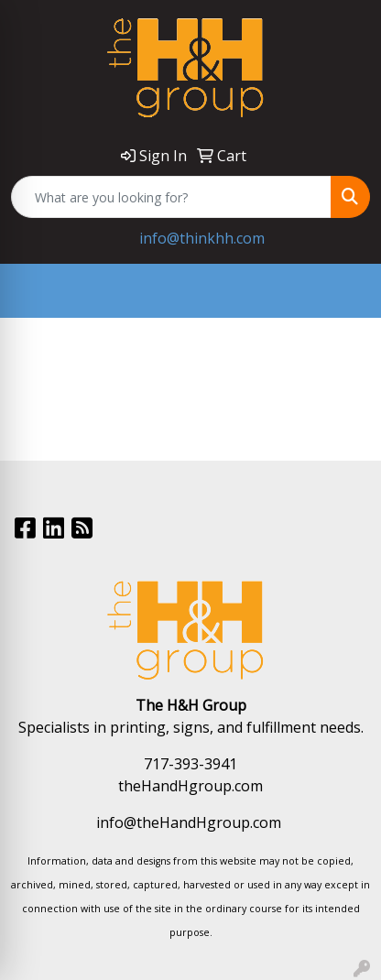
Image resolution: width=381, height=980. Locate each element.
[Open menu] (344, 291)
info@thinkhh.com (202, 238)
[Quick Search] (171, 197)
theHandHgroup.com (190, 786)
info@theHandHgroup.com (189, 822)
